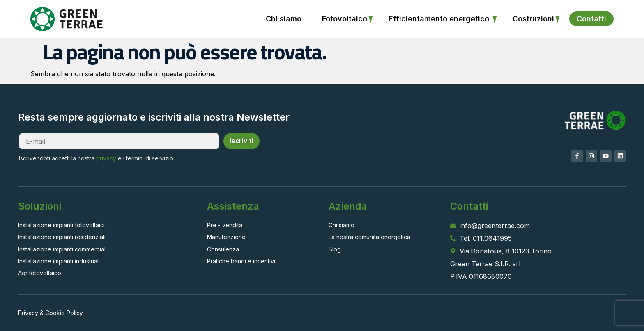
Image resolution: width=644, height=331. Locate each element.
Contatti (591, 19)
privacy (109, 158)
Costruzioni (533, 19)
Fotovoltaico (345, 19)
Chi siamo (284, 19)
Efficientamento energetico (440, 19)
